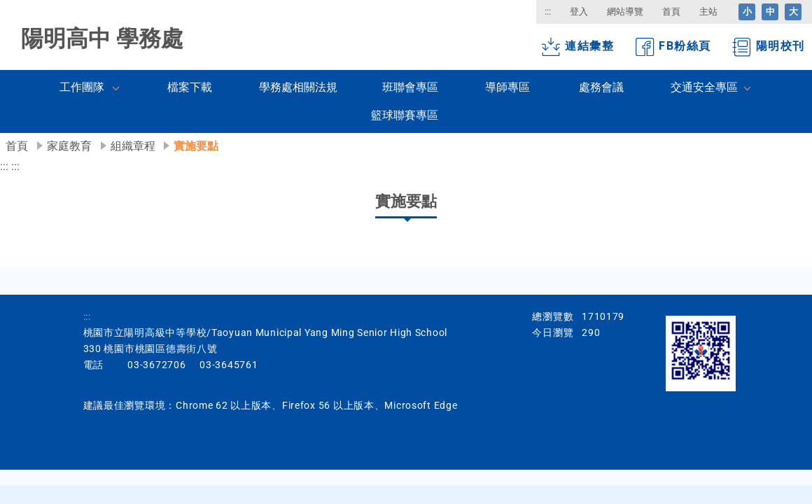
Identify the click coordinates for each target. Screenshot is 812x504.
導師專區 (507, 87)
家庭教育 (69, 146)
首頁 (671, 12)
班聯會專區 (410, 87)
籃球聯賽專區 (405, 115)
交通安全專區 (704, 87)
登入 (579, 12)
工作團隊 (82, 87)
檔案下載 (190, 87)
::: (548, 12)
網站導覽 (625, 12)
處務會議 (601, 87)
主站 (708, 12)
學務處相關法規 (298, 87)
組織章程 (133, 146)
